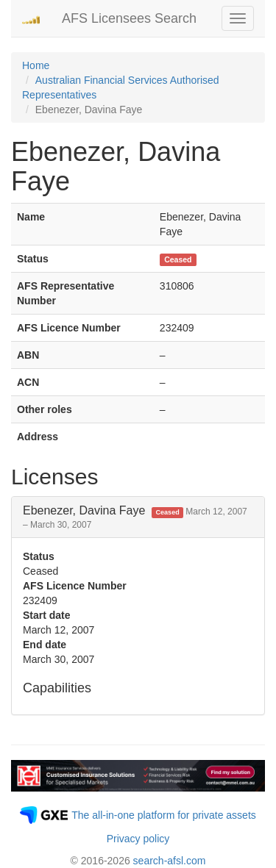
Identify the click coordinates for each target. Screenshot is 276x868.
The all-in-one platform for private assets (164, 815)
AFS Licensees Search (129, 18)
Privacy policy (138, 839)
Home (36, 65)
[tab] (138, 517)
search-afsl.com (170, 861)
